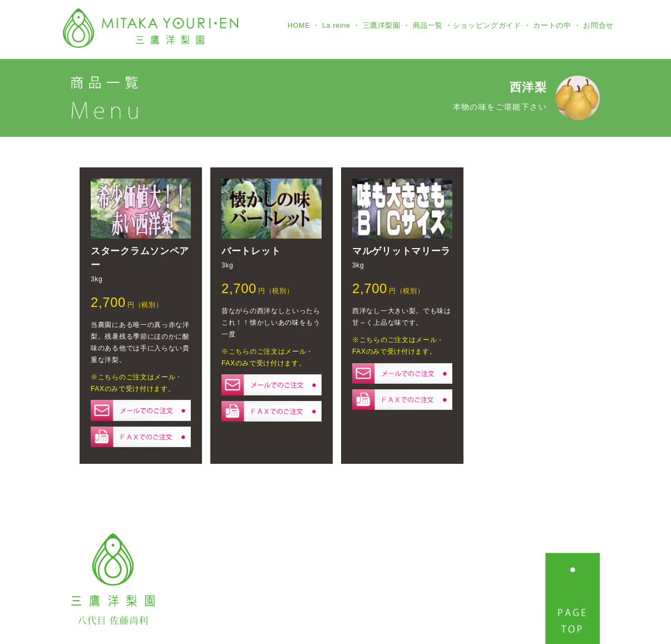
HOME (299, 26)
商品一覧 (428, 26)
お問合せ (598, 26)
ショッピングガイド (487, 26)
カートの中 (552, 26)
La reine (336, 26)
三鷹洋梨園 (382, 26)
